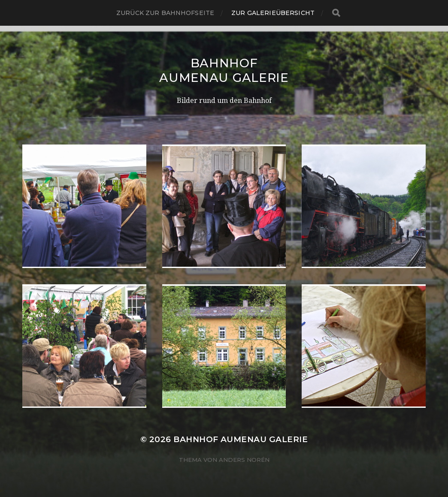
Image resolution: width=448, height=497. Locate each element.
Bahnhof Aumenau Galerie (224, 70)
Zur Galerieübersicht (273, 13)
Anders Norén (244, 460)
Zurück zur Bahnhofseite (165, 13)
